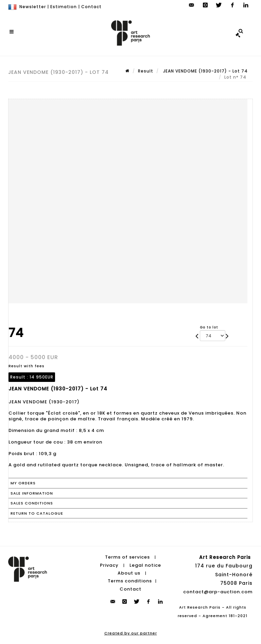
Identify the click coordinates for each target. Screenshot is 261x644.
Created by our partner (131, 633)
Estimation (64, 7)
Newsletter (33, 7)
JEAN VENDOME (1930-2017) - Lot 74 (205, 71)
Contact (91, 7)
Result (146, 71)
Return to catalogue (37, 513)
